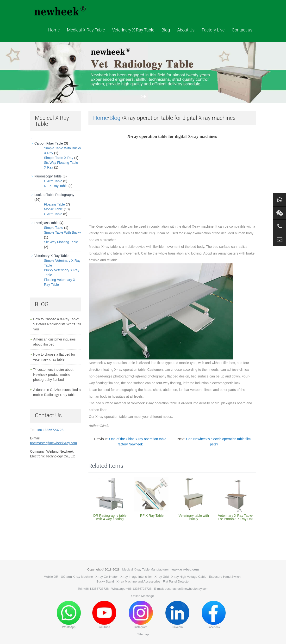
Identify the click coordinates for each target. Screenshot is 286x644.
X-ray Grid (162, 577)
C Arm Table (53, 181)
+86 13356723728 (50, 430)
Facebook (214, 615)
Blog (166, 30)
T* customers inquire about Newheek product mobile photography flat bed (53, 375)
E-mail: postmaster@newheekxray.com (181, 589)
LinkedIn (177, 615)
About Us (186, 30)
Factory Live (213, 30)
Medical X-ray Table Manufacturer (145, 569)
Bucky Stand (105, 581)
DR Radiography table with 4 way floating (110, 517)
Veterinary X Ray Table (133, 30)
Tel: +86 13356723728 (93, 589)
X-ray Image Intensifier (136, 577)
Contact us (242, 30)
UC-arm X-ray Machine (77, 577)
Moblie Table (53, 209)
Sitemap (143, 634)
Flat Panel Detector (176, 581)
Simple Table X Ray (59, 158)
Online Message (143, 596)
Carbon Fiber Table (49, 143)
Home (54, 30)
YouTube (104, 615)
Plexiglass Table (46, 223)
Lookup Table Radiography (54, 195)
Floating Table (54, 204)
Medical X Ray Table (86, 30)
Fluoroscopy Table (48, 176)
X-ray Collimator (107, 577)
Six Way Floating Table (61, 242)
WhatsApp (69, 615)
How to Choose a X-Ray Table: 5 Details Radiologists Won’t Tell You (57, 324)
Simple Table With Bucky (62, 232)
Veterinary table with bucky (194, 517)
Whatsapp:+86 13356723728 (131, 589)
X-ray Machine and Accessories (138, 581)
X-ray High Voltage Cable (189, 577)
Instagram (141, 615)
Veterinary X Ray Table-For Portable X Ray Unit (236, 517)
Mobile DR (51, 577)
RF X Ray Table (152, 516)
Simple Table (54, 228)
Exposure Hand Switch (225, 577)
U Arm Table (53, 214)
